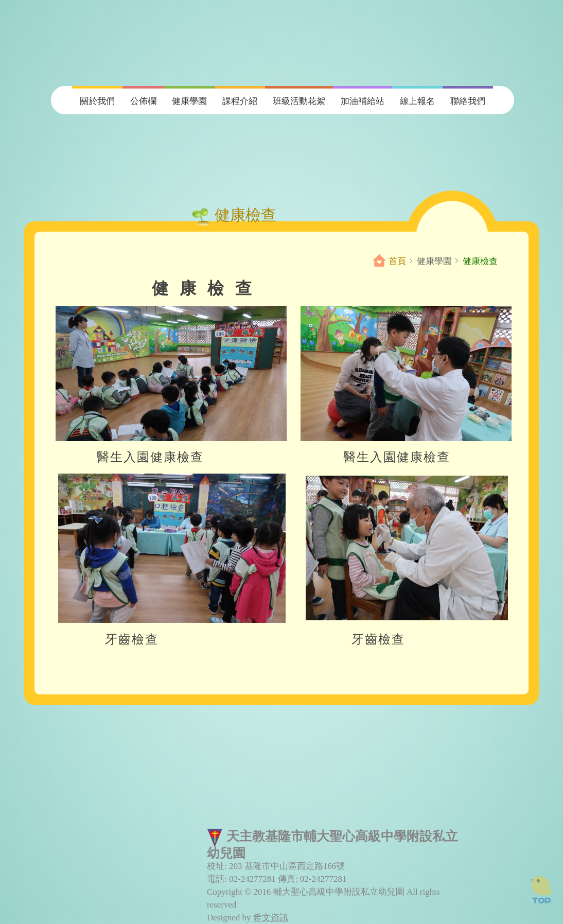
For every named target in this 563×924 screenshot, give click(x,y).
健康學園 (189, 101)
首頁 (397, 261)
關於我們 (97, 101)
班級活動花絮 (299, 101)
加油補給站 (363, 101)
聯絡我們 (468, 101)
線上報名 (417, 101)
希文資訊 (271, 918)
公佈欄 (143, 101)
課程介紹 (240, 101)
